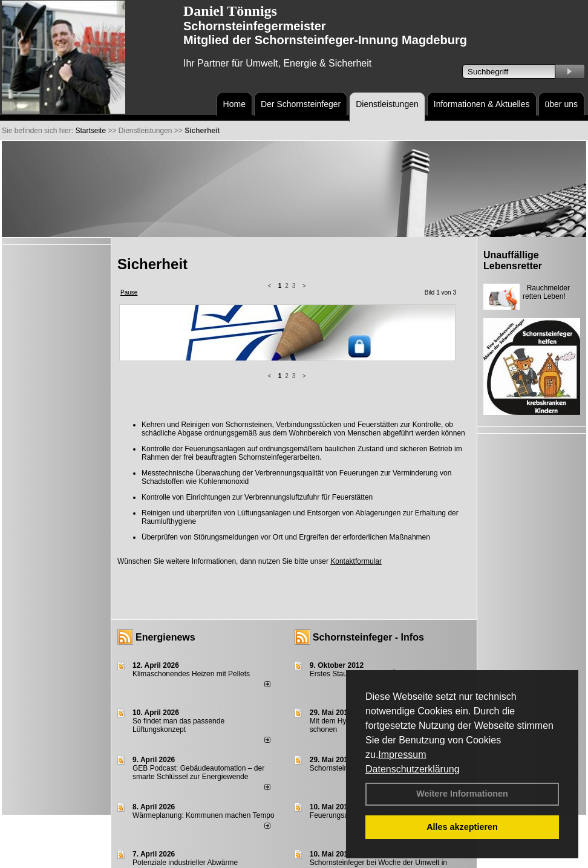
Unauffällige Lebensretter (513, 260)
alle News (250, 834)
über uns (561, 104)
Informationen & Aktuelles (482, 104)
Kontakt (152, 858)
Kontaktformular (356, 465)
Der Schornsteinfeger (301, 104)
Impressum (402, 755)
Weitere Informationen (462, 794)
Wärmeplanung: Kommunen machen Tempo (204, 719)
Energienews (165, 541)
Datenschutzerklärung (413, 769)
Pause (129, 292)
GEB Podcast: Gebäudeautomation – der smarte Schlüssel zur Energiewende (198, 676)
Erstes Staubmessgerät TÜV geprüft (368, 578)
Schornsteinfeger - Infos (368, 541)
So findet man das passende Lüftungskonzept (178, 629)
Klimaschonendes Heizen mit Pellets (191, 578)
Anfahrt (300, 858)
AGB (325, 858)
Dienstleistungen (387, 104)
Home (234, 104)
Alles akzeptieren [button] (462, 827)
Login (124, 858)
